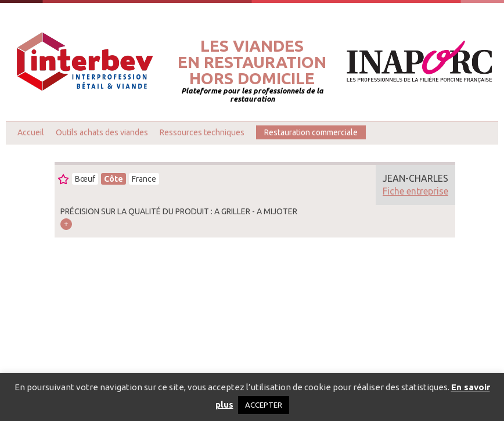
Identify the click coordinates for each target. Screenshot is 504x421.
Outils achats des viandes (102, 132)
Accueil (31, 132)
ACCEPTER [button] (264, 405)
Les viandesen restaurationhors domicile (252, 62)
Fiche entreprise (415, 191)
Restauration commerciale (311, 132)
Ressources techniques (202, 132)
